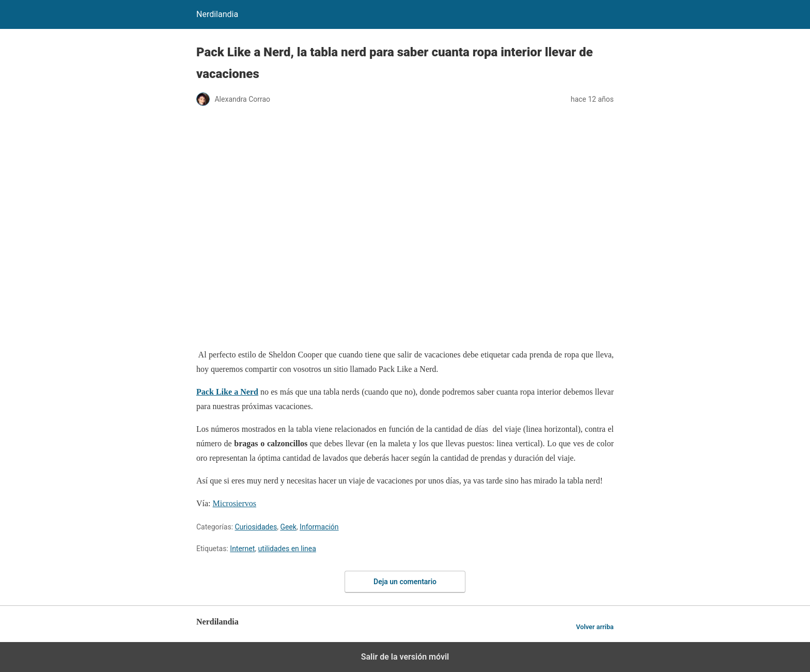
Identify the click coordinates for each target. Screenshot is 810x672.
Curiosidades (256, 527)
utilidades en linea (287, 549)
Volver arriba (595, 627)
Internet (242, 549)
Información (319, 527)
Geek (288, 527)
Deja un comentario (405, 582)
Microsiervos (235, 503)
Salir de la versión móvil (405, 657)
